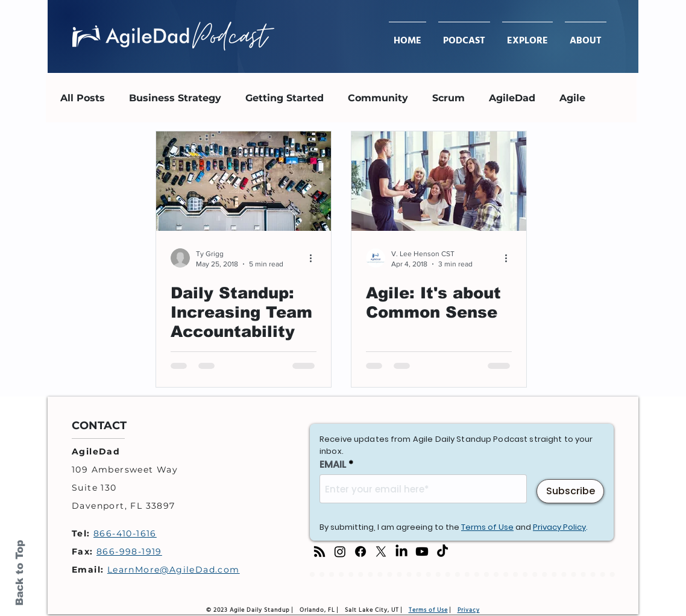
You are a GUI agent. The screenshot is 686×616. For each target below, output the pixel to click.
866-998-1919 (129, 552)
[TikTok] (442, 552)
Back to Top (20, 573)
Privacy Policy (559, 527)
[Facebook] (360, 552)
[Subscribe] (570, 491)
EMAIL (333, 465)
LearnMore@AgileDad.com (174, 570)
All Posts (83, 98)
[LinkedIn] (401, 552)
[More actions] (315, 258)
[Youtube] (422, 552)
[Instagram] (340, 552)
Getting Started (285, 98)
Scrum (448, 98)
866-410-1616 (125, 533)
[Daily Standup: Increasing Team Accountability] (244, 181)
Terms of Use (487, 527)
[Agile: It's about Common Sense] (439, 181)
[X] (381, 552)
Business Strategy (175, 98)
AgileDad (512, 98)
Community (378, 98)
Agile (572, 98)
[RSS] (319, 552)
